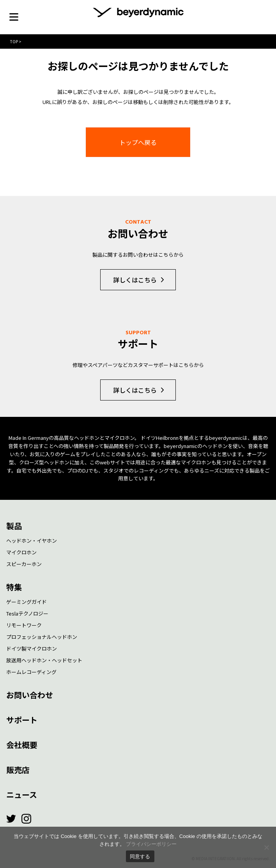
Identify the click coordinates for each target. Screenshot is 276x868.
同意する (140, 857)
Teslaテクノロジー (27, 613)
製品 (14, 526)
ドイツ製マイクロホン (32, 648)
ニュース (22, 795)
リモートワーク (24, 625)
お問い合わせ (30, 695)
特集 (14, 587)
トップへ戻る (138, 142)
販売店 (18, 770)
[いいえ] (266, 847)
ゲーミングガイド (27, 602)
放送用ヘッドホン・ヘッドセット (44, 660)
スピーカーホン (24, 564)
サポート (22, 720)
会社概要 (22, 745)
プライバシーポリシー (151, 844)
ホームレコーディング (31, 672)
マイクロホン (21, 552)
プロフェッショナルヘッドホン (42, 637)
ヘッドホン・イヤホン (32, 541)
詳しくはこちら (135, 280)
